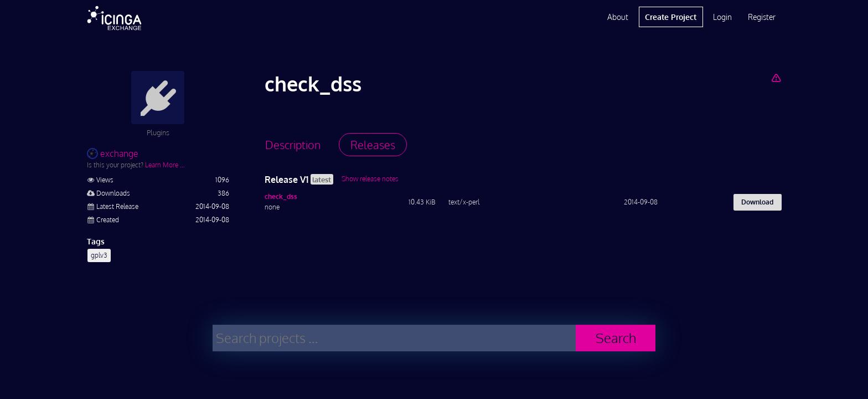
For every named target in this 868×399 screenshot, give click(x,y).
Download (757, 202)
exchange (113, 154)
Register (762, 17)
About (618, 17)
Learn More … (165, 165)
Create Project (671, 17)
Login (722, 17)
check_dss (281, 196)
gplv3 (99, 255)
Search (616, 338)
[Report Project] (776, 78)
